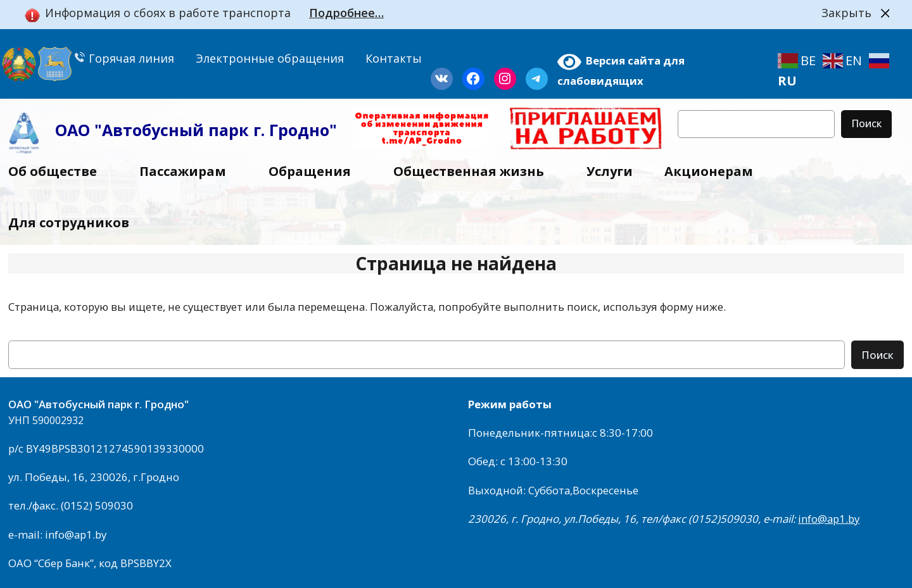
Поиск (866, 123)
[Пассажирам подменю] (233, 172)
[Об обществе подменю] (104, 172)
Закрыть (846, 13)
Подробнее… (346, 13)
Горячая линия (124, 58)
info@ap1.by (829, 519)
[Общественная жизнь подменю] (551, 172)
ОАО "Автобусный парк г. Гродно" (196, 130)
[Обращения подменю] (358, 172)
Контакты (394, 58)
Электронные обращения (270, 58)
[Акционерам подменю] (760, 172)
